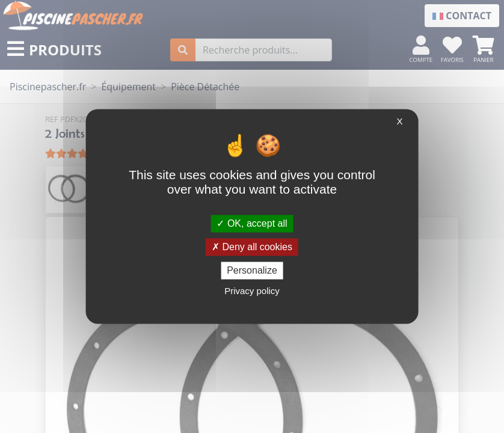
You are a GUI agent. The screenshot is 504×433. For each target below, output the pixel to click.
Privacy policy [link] (252, 291)
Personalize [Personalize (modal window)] (252, 270)
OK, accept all (252, 223)
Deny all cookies (252, 247)
